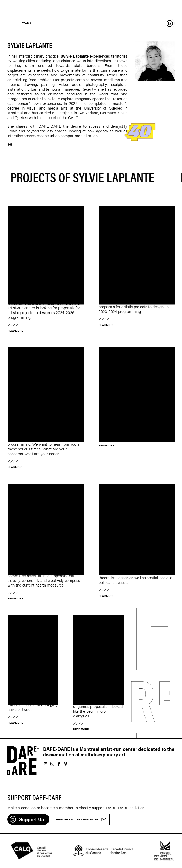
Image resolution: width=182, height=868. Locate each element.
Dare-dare (91, 7)
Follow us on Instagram (52, 764)
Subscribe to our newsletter (46, 764)
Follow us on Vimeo (65, 764)
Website (10, 145)
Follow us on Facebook (59, 764)
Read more (15, 331)
